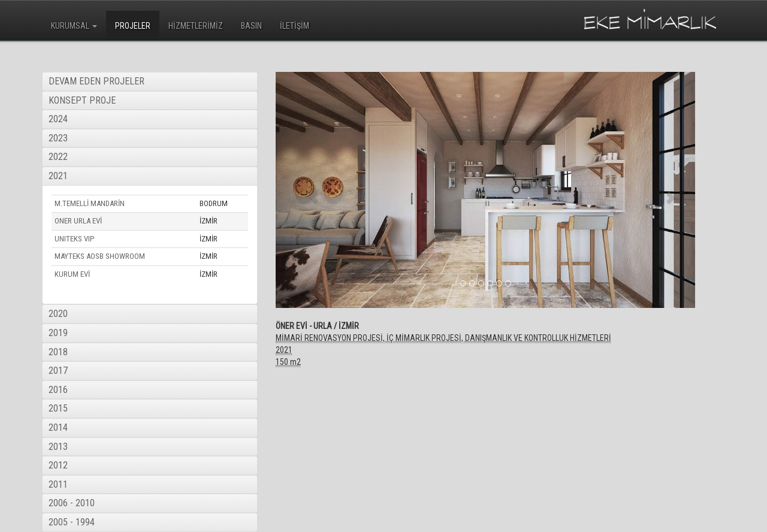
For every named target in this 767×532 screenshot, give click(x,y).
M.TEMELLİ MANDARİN (90, 203)
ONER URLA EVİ (78, 221)
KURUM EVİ (72, 274)
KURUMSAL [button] (74, 26)
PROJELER (133, 26)
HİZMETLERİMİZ (196, 26)
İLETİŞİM (295, 26)
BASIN (251, 26)
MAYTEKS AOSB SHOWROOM (100, 256)
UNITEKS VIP (74, 239)
